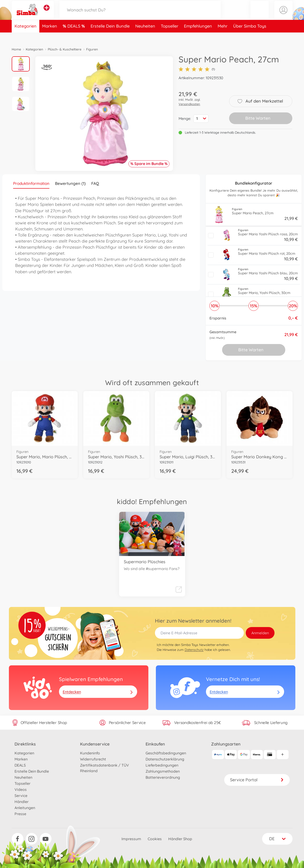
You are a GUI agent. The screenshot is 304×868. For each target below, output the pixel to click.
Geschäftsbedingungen (166, 753)
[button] (260, 15)
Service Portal (257, 780)
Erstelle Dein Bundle (110, 36)
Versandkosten (189, 104)
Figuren (92, 49)
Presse (20, 814)
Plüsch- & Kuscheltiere (65, 49)
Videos (21, 789)
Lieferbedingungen (162, 765)
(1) (197, 69)
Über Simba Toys (250, 36)
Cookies (155, 839)
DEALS (74, 36)
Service (21, 796)
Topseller (170, 36)
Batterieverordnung (163, 777)
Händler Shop (180, 839)
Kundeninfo (90, 753)
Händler (22, 802)
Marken (50, 36)
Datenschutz (194, 650)
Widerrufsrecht (93, 759)
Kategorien (26, 36)
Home (16, 49)
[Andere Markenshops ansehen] (47, 13)
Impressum (131, 839)
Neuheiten (145, 36)
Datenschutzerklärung (165, 759)
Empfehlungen (198, 36)
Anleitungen (25, 808)
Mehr (223, 36)
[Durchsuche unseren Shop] (140, 15)
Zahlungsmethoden (163, 771)
